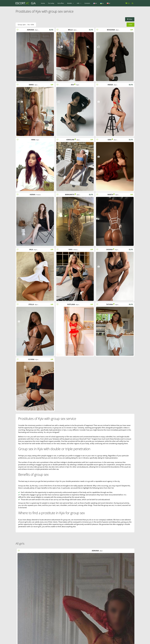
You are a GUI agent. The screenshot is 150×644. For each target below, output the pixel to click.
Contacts (87, 3)
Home (43, 3)
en (95, 3)
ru (102, 3)
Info (79, 3)
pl (108, 3)
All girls (20, 543)
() (128, 3)
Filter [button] (130, 19)
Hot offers (61, 3)
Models (70, 3)
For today (51, 3)
